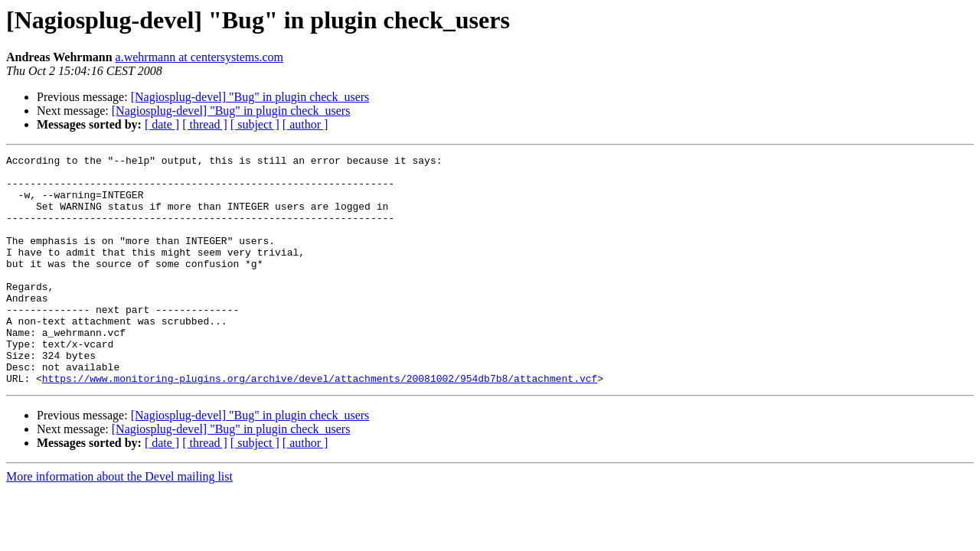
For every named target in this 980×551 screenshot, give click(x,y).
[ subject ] (255, 124)
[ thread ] (205, 124)
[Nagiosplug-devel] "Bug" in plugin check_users (250, 97)
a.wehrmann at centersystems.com (199, 57)
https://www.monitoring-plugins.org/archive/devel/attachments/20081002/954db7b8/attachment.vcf (320, 424)
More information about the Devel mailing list (119, 522)
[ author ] (305, 124)
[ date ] (162, 124)
